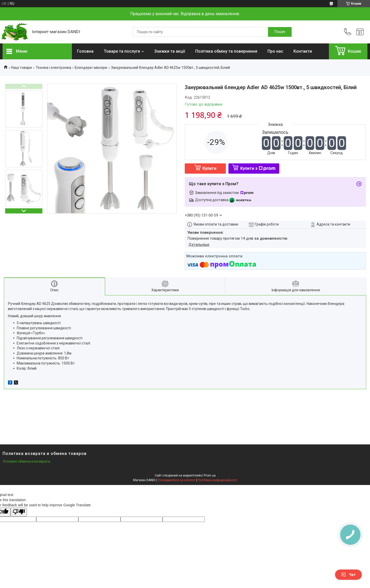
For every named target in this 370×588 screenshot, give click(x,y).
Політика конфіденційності (218, 480)
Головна (85, 51)
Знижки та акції (170, 51)
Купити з (258, 168)
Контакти (303, 51)
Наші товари (21, 68)
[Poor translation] (19, 512)
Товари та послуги (122, 51)
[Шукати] (280, 32)
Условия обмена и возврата (26, 461)
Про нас (275, 51)
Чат (348, 575)
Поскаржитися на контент (177, 480)
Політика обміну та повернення (226, 51)
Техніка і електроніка (53, 68)
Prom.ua (210, 475)
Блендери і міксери (91, 68)
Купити (209, 168)
